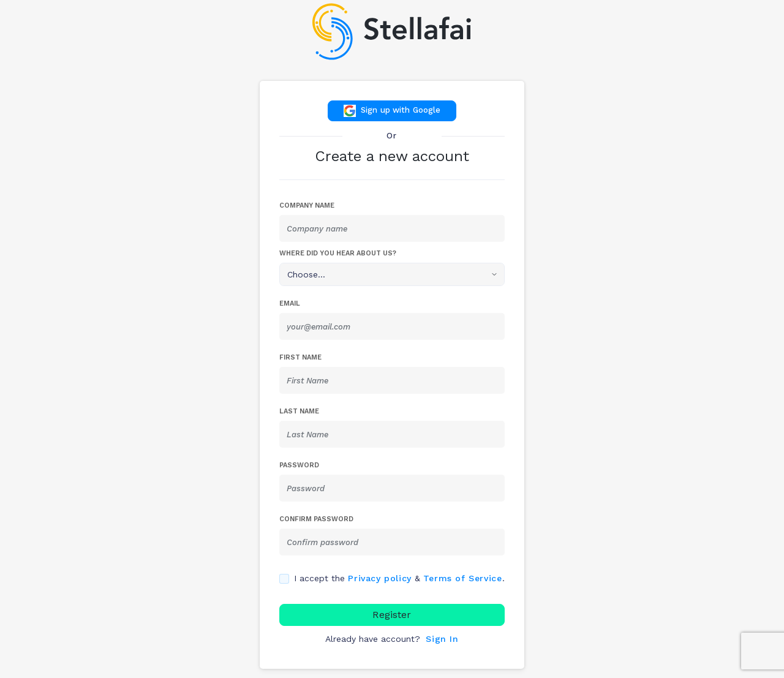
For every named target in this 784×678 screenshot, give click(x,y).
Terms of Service (463, 578)
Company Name (307, 205)
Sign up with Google (392, 111)
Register (392, 615)
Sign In (442, 639)
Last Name (299, 411)
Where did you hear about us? (338, 253)
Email (290, 303)
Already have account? (373, 639)
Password (299, 465)
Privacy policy (379, 578)
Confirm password (316, 519)
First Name (300, 357)
